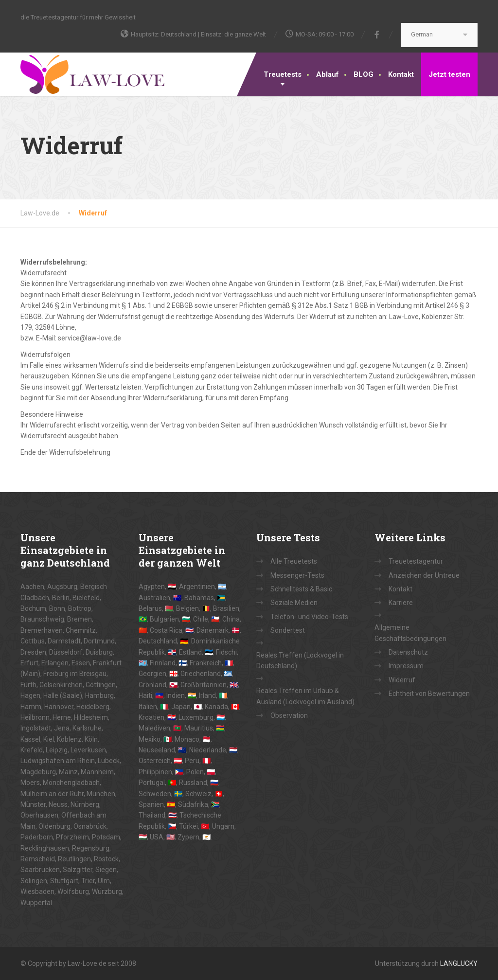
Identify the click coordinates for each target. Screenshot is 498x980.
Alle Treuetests (294, 561)
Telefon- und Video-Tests (309, 617)
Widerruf (402, 680)
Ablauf (328, 74)
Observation (289, 715)
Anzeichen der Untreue (424, 575)
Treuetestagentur (416, 561)
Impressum (406, 666)
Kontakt (401, 74)
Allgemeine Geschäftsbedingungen (410, 633)
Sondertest (288, 630)
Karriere (401, 603)
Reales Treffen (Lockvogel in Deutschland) (300, 660)
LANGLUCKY (459, 963)
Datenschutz (408, 652)
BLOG (364, 74)
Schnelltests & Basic (301, 589)
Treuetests (283, 74)
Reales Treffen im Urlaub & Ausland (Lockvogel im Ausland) (305, 696)
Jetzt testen (449, 74)
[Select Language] (439, 35)
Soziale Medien (294, 603)
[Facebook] (377, 35)
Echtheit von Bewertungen (429, 694)
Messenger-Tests (297, 575)
